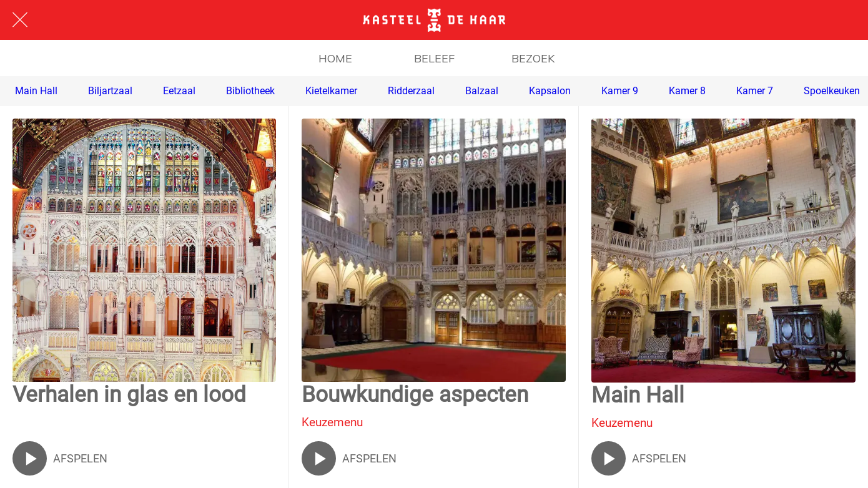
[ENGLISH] (836, 20)
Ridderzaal (411, 91)
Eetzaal (179, 91)
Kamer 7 (755, 91)
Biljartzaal (110, 91)
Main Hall (36, 91)
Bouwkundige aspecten (415, 395)
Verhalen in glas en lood (129, 395)
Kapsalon (550, 91)
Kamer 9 (620, 91)
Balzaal (482, 91)
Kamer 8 (687, 91)
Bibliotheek (250, 91)
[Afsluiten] (20, 20)
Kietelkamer (331, 91)
